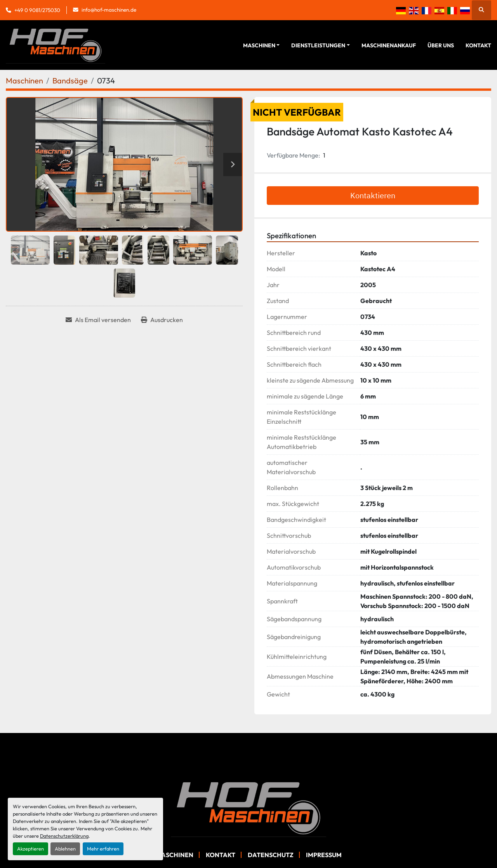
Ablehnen (65, 849)
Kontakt (478, 45)
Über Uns (441, 45)
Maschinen (259, 45)
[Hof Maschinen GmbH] (248, 807)
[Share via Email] (98, 320)
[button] (262, 46)
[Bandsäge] (70, 81)
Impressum (324, 855)
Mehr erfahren (103, 849)
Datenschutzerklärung (64, 836)
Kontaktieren (373, 195)
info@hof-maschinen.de (109, 10)
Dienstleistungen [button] (318, 45)
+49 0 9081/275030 (37, 10)
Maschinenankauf (389, 45)
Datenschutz (271, 855)
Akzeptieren (30, 849)
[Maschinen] (24, 81)
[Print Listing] (162, 320)
